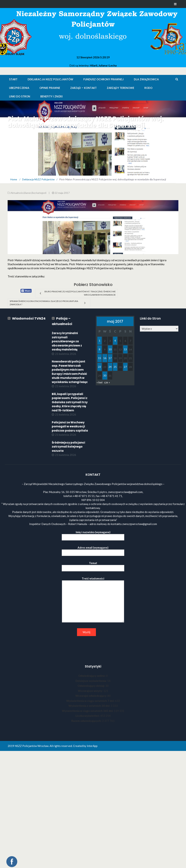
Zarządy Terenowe (121, 88)
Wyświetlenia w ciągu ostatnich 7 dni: (91, 701)
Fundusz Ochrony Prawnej (104, 79)
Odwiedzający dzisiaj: (91, 686)
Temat (93, 566)
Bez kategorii (39, 193)
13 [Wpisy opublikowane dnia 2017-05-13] (125, 349)
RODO (148, 88)
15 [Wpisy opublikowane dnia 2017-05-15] (100, 358)
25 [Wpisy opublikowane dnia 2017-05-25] (115, 367)
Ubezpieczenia (19, 88)
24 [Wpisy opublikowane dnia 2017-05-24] (110, 367)
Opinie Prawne (50, 88)
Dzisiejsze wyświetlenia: (91, 681)
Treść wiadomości (93, 600)
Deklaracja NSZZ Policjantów (50, 79)
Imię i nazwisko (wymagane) (93, 535)
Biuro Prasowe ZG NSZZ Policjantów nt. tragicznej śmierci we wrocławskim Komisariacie (80, 293)
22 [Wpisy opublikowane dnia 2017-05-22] (100, 367)
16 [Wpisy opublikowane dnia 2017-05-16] (105, 358)
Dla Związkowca (146, 79)
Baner (28, 193)
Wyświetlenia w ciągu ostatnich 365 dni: (88, 711)
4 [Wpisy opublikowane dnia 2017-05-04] (115, 341)
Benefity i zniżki (51, 96)
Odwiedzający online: (92, 676)
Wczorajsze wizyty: (91, 691)
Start (13, 79)
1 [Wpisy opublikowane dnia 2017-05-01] (100, 341)
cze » (107, 382)
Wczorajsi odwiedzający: (91, 696)
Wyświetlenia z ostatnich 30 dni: (90, 706)
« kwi (100, 382)
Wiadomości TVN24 (29, 318)
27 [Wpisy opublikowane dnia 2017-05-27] (125, 367)
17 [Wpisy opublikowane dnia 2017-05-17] (110, 358)
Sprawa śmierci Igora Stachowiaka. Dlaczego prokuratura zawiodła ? (44, 303)
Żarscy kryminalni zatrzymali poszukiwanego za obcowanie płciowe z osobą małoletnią (67, 341)
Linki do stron (20, 96)
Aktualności (17, 193)
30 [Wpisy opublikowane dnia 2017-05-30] (105, 375)
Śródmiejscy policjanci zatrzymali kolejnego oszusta (68, 447)
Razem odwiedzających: (87, 721)
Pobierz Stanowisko (93, 285)
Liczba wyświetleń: (88, 716)
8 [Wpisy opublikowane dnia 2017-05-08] (100, 349)
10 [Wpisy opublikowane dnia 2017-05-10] (110, 349)
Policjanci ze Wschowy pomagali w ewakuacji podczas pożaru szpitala (70, 426)
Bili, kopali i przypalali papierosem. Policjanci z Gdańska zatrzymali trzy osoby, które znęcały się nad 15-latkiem (70, 402)
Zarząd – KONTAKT (83, 88)
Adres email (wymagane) (93, 550)
